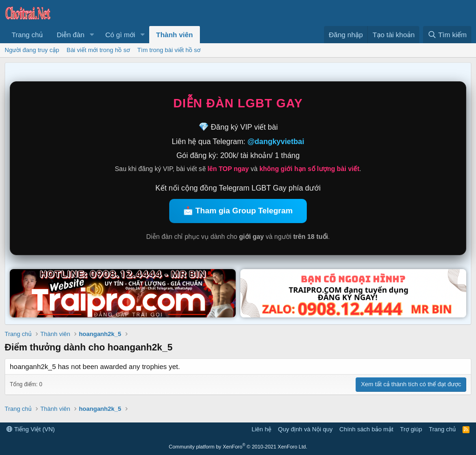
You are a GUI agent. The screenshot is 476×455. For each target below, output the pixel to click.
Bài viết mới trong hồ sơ (98, 50)
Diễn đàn (71, 35)
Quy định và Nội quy (305, 429)
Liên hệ (261, 429)
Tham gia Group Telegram (244, 211)
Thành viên (175, 35)
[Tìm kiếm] (447, 35)
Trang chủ (27, 35)
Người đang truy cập (32, 50)
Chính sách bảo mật (366, 429)
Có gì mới (120, 35)
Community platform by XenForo (238, 447)
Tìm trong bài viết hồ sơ (169, 50)
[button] (92, 35)
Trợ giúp (411, 429)
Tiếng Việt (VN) (31, 429)
